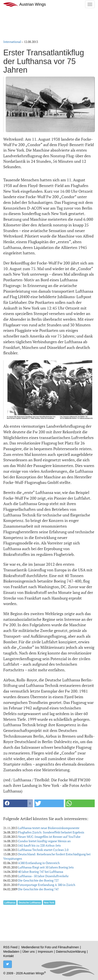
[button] (18, 803)
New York (49, 903)
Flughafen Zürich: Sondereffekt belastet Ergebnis (51, 832)
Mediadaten (11, 952)
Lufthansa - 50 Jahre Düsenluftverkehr (43, 876)
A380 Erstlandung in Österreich (39, 863)
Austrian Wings (25, 4)
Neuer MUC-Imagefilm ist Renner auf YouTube (49, 837)
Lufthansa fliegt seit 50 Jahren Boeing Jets (46, 867)
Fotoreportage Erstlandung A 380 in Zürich (47, 885)
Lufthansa (10, 903)
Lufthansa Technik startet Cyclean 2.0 (43, 850)
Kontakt (8, 956)
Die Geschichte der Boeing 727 (38, 880)
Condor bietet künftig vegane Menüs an (44, 841)
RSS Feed (10, 947)
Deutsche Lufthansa (30, 903)
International (12, 42)
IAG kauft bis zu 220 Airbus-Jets (39, 845)
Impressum (45, 952)
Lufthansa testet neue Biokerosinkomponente (49, 828)
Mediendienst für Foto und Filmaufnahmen (50, 947)
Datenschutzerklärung (71, 952)
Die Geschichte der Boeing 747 (38, 889)
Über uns (29, 952)
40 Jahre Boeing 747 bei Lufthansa (41, 872)
